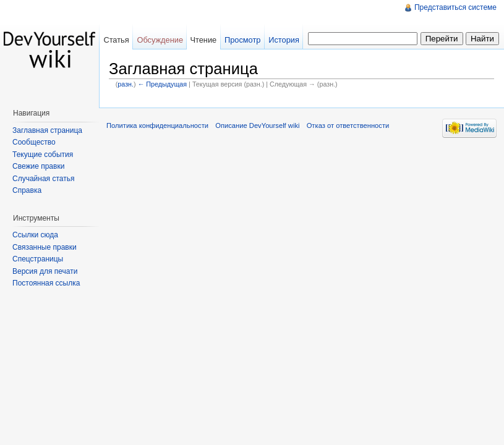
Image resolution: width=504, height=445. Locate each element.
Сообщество (34, 142)
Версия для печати (45, 271)
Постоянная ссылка (46, 283)
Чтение (203, 40)
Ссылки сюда (35, 235)
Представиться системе (455, 7)
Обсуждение (160, 40)
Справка (27, 190)
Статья (116, 40)
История (284, 40)
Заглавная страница (47, 130)
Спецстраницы (38, 259)
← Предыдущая (162, 84)
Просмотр (242, 40)
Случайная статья (43, 179)
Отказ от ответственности (348, 125)
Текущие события (43, 155)
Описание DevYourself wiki (257, 125)
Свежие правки (38, 166)
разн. (126, 84)
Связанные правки (45, 247)
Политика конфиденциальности (157, 125)
